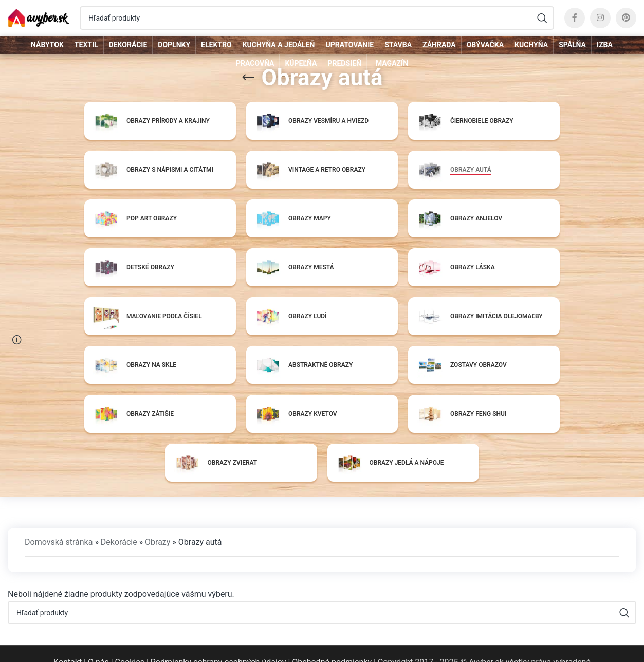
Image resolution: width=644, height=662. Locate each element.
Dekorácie (119, 525)
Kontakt (68, 645)
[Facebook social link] (575, 18)
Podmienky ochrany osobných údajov (218, 645)
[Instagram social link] (600, 18)
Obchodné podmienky (332, 645)
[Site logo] (39, 17)
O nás (98, 645)
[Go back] (248, 78)
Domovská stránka (59, 525)
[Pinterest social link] (626, 18)
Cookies (130, 645)
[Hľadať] (317, 18)
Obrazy (158, 525)
